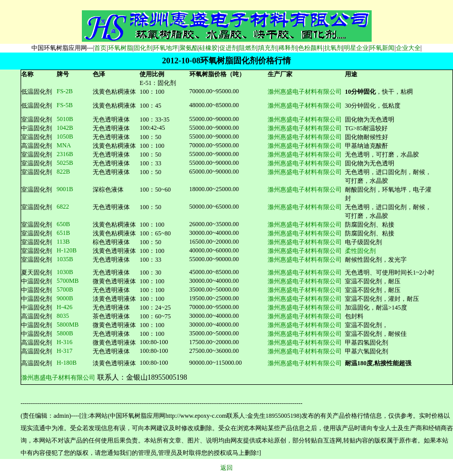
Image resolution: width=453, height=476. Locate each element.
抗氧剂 (334, 48)
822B (63, 172)
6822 (63, 207)
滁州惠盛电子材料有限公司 (305, 92)
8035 (63, 316)
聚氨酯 (189, 48)
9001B (65, 189)
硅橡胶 (208, 48)
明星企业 (356, 48)
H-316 (65, 342)
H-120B (67, 250)
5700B (65, 290)
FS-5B (65, 105)
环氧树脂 (120, 48)
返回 (226, 468)
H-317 (65, 351)
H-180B (67, 363)
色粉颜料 (310, 48)
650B (63, 224)
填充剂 (268, 48)
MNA (64, 145)
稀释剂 (288, 48)
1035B (65, 259)
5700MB (68, 281)
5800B (65, 333)
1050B (65, 137)
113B (63, 242)
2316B (65, 154)
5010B (65, 119)
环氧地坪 (166, 48)
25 (65, 163)
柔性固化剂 (360, 251)
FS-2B (65, 91)
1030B (65, 272)
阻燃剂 (248, 48)
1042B (65, 128)
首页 (100, 48)
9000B (65, 298)
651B (63, 233)
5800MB (68, 325)
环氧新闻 (382, 48)
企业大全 (408, 48)
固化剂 (143, 48)
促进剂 (229, 48)
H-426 (65, 307)
